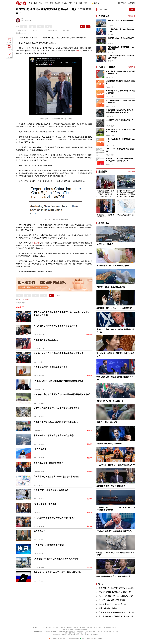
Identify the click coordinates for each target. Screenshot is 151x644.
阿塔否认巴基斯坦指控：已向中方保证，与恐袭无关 (57, 408)
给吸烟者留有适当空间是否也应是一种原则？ (120, 82)
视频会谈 (79, 51)
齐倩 (22, 19)
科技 (75, 3)
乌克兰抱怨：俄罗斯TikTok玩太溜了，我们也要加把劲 (57, 572)
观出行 (57, 3)
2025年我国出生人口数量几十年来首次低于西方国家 (120, 92)
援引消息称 (36, 243)
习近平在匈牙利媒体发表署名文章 (49, 545)
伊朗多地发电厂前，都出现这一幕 (110, 401)
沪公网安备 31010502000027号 (58, 638)
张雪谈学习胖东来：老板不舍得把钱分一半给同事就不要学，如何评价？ (120, 111)
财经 (41, 3)
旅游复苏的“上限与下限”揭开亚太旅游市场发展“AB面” (120, 588)
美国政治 (90, 472)
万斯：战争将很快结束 (108, 608)
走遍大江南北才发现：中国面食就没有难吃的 (120, 140)
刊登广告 (62, 627)
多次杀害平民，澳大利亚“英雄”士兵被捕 (113, 266)
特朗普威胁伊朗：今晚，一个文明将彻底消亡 (114, 308)
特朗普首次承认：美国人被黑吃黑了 (121, 38)
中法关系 (90, 526)
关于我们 (42, 627)
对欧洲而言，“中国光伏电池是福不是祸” (51, 490)
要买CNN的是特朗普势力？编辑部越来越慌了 (114, 576)
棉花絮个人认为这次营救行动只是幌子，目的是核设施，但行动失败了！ (120, 160)
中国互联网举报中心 (73, 638)
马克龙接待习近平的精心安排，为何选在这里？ (55, 518)
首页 (31, 3)
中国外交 (90, 376)
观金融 (64, 3)
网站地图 (83, 627)
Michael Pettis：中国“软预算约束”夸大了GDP (120, 150)
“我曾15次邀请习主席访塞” (45, 504)
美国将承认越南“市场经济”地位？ (48, 463)
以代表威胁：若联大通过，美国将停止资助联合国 (56, 326)
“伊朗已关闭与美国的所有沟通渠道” (113, 600)
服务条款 (56, 627)
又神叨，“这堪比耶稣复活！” (108, 422)
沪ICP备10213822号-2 (39, 631)
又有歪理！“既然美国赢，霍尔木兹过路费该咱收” (121, 57)
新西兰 (27, 300)
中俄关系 (90, 458)
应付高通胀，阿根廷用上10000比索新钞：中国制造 (56, 477)
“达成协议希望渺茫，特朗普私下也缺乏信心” (121, 30)
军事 (51, 3)
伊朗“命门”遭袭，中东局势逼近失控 (121, 21)
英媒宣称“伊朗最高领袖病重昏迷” (110, 444)
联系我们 (35, 627)
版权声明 (49, 627)
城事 (81, 3)
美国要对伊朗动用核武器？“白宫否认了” (115, 592)
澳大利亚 (22, 300)
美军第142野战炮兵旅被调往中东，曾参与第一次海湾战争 (122, 612)
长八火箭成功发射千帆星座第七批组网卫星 (116, 616)
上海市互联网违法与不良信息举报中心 (91, 638)
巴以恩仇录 (89, 335)
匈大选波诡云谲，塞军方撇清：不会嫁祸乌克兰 (121, 48)
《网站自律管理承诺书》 (110, 627)
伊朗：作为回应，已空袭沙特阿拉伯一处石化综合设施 (121, 596)
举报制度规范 (97, 627)
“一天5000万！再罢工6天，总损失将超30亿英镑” (116, 465)
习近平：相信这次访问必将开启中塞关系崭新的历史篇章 (59, 353)
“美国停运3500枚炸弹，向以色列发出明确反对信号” (56, 559)
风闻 (36, 3)
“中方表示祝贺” (40, 449)
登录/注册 (131, 3)
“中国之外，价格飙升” (105, 244)
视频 (86, 3)
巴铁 (91, 417)
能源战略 (90, 499)
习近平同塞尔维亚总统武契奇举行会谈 (51, 367)
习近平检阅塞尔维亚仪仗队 (46, 340)
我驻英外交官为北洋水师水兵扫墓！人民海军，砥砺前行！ (120, 131)
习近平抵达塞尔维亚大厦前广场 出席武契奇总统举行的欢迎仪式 (62, 394)
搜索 (132, 9)
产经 (70, 3)
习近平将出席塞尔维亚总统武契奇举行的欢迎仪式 (56, 422)
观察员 (96, 3)
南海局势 (90, 444)
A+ (41, 31)
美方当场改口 (40, 531)
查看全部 (132, 16)
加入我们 (76, 627)
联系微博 (69, 627)
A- (37, 31)
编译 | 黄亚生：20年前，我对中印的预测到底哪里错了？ (120, 72)
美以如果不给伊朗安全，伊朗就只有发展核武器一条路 (120, 102)
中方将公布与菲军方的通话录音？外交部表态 (54, 436)
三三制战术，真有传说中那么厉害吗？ (119, 120)
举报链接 (89, 627)
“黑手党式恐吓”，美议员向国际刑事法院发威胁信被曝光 (58, 381)
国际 (46, 3)
